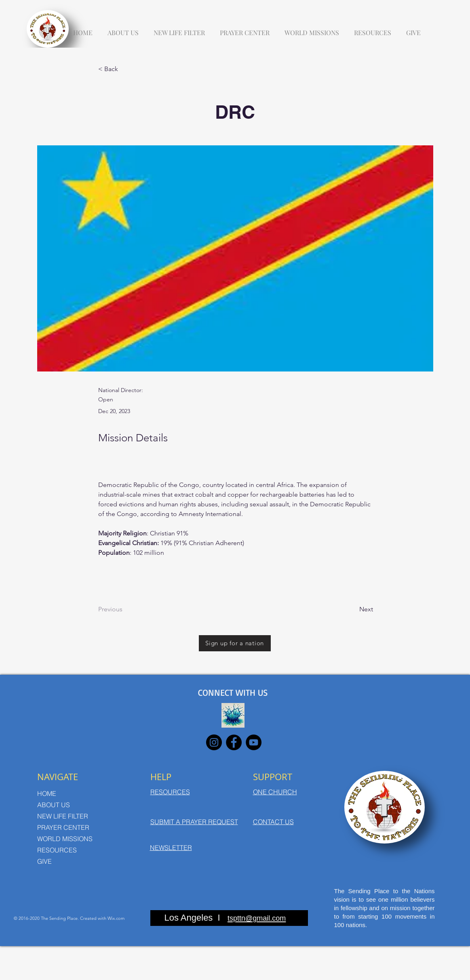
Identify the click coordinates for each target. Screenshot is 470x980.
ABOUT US (54, 805)
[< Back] (125, 69)
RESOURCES (57, 850)
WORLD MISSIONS (65, 839)
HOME (47, 793)
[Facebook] (234, 742)
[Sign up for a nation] (235, 643)
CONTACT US (273, 822)
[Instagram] (214, 742)
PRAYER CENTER (63, 827)
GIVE (44, 861)
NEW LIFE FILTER (63, 816)
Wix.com (116, 918)
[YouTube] (254, 742)
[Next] (353, 610)
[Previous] (125, 610)
